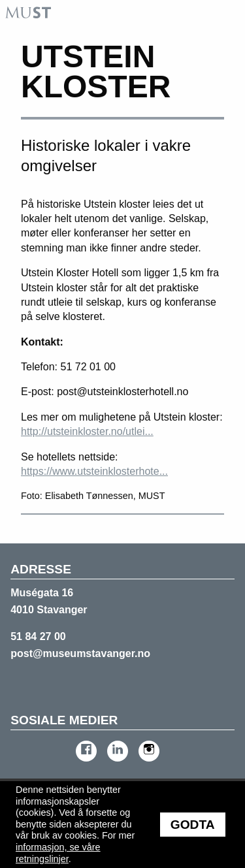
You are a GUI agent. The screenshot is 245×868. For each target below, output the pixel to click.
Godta (193, 825)
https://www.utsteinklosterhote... (94, 471)
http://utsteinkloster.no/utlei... (87, 431)
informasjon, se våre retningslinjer (58, 853)
